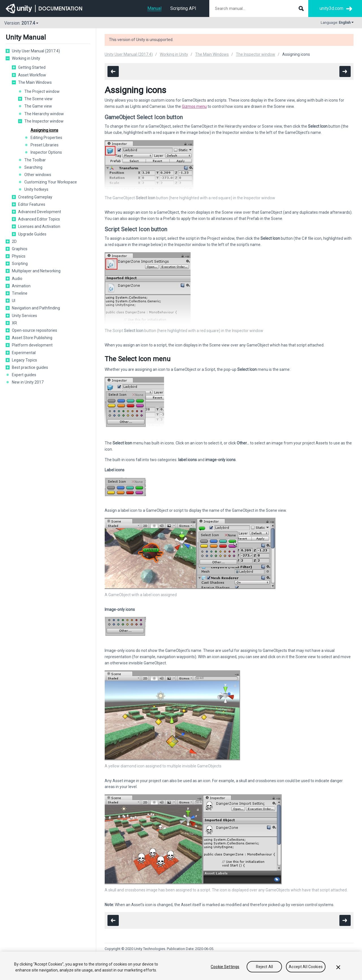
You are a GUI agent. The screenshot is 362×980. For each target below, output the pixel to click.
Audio (17, 279)
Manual (154, 8)
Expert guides (24, 375)
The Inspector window (44, 121)
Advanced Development (40, 212)
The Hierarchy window (44, 114)
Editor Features (32, 204)
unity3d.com (331, 8)
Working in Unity (26, 58)
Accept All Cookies (306, 967)
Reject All (264, 967)
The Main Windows (35, 82)
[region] (181, 966)
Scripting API (183, 8)
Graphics (20, 249)
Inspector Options (46, 152)
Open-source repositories (35, 330)
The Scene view (38, 99)
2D (14, 241)
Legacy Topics (24, 360)
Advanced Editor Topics (39, 219)
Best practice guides (30, 367)
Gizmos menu (194, 106)
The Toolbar (35, 160)
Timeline (20, 293)
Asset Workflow (32, 75)
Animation (21, 286)
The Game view (38, 106)
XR (14, 323)
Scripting (20, 264)
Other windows (38, 175)
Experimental (24, 353)
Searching (33, 167)
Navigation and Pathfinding (36, 308)
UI (14, 301)
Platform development (32, 345)
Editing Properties (46, 138)
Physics (19, 256)
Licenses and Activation (39, 226)
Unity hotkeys (36, 189)
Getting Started (32, 67)
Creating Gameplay (35, 197)
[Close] (338, 967)
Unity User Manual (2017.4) (36, 51)
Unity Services (24, 316)
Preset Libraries (45, 145)
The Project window (42, 91)
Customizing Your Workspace (51, 182)
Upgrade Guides (32, 234)
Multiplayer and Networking (36, 271)
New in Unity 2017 (28, 382)
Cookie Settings (225, 967)
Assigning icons (44, 130)
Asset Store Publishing (32, 338)
